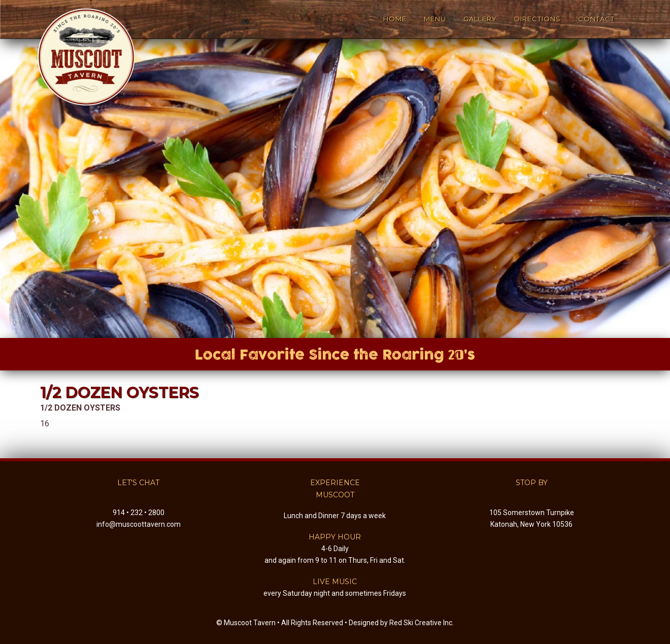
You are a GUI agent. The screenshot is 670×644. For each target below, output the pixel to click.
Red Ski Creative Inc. (422, 623)
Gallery (480, 19)
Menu (435, 19)
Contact (596, 19)
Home (395, 19)
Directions (538, 19)
